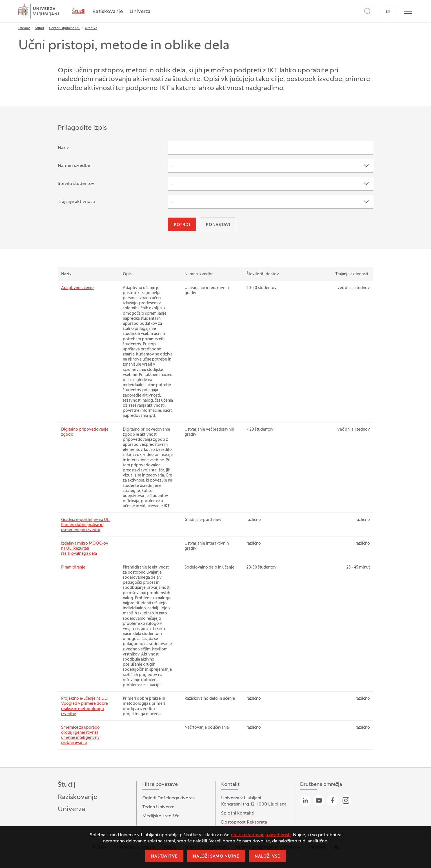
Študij (79, 12)
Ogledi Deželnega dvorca (168, 798)
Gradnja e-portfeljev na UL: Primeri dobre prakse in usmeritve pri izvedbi (86, 525)
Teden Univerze (158, 807)
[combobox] (271, 166)
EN (388, 12)
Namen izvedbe (74, 166)
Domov (24, 28)
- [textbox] (172, 166)
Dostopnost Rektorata (244, 822)
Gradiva (91, 28)
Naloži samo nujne (216, 857)
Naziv (63, 148)
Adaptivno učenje (77, 288)
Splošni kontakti (238, 813)
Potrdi (182, 225)
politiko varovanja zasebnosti (261, 835)
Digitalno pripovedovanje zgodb (85, 432)
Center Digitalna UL (64, 28)
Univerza (140, 12)
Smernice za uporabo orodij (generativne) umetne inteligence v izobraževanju (80, 735)
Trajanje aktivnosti (76, 202)
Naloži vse (267, 857)
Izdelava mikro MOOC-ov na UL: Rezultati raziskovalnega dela (85, 549)
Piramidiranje (73, 568)
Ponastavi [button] (218, 225)
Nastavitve (164, 857)
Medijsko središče (161, 816)
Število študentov (76, 184)
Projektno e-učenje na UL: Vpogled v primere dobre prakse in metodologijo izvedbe (85, 706)
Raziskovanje (108, 12)
